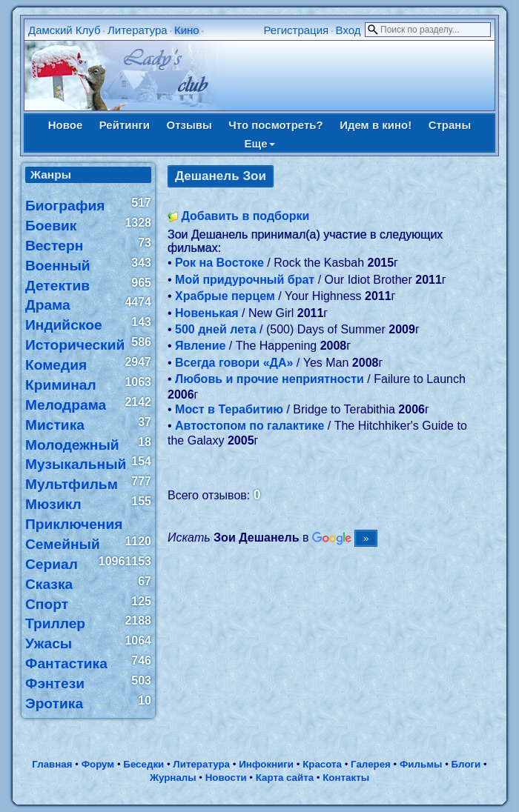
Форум (98, 764)
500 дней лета (216, 329)
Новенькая (207, 313)
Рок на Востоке (219, 263)
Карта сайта (285, 778)
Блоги (466, 764)
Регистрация (297, 30)
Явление (200, 346)
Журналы (173, 778)
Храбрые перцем (225, 296)
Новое (66, 125)
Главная (52, 764)
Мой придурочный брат (245, 280)
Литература (138, 30)
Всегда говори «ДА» (234, 363)
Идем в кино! (376, 125)
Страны (450, 125)
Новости (226, 778)
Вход (348, 30)
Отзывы (189, 125)
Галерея (371, 764)
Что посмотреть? (275, 125)
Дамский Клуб (65, 30)
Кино (187, 30)
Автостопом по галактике (249, 426)
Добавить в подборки (245, 216)
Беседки (143, 764)
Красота (322, 764)
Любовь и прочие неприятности (270, 379)
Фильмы (421, 764)
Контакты (346, 778)
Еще (259, 143)
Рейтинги (125, 125)
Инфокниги (266, 764)
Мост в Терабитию (229, 409)
